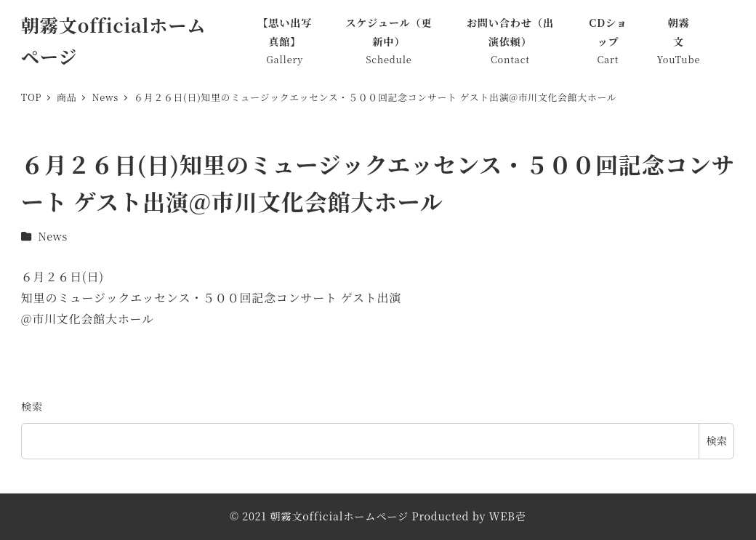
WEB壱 (508, 516)
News (53, 236)
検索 (32, 406)
